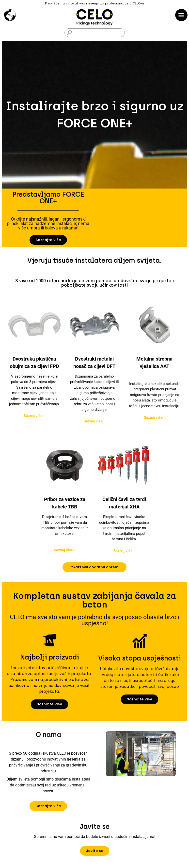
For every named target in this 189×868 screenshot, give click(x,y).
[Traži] (95, 33)
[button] (48, 240)
